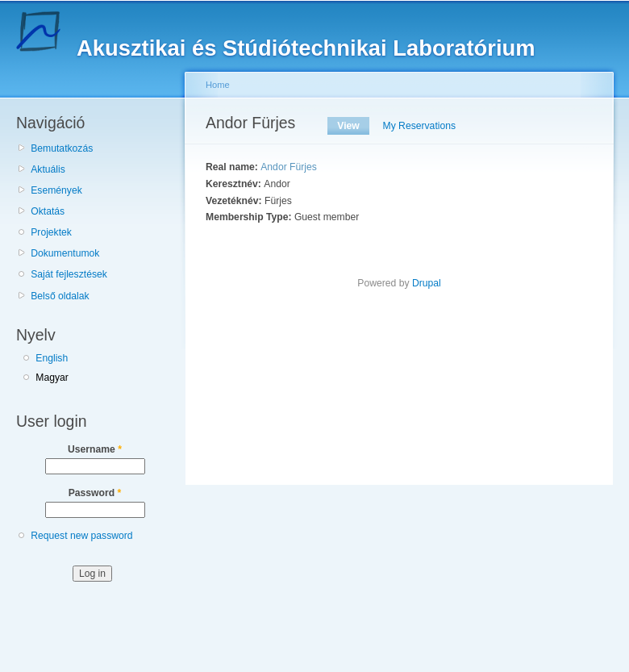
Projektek (51, 232)
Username (95, 449)
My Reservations (420, 126)
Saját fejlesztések (69, 274)
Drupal (427, 283)
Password (95, 493)
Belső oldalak (60, 296)
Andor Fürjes (289, 167)
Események (56, 190)
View (353, 126)
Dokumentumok (65, 253)
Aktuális (48, 169)
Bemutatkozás (62, 148)
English (52, 358)
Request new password (81, 536)
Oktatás (48, 211)
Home (218, 85)
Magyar (52, 378)
